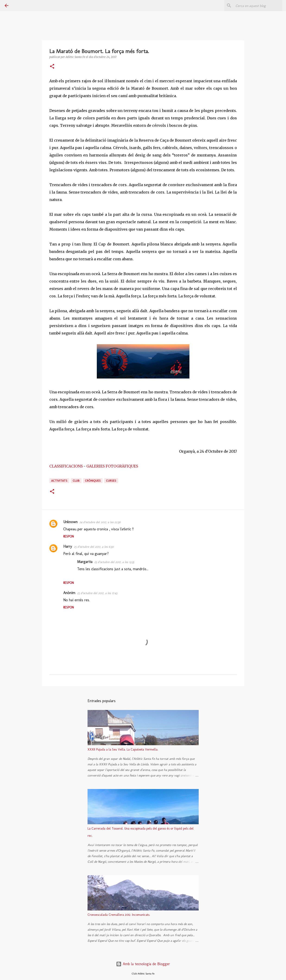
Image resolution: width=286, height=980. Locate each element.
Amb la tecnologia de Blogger (143, 964)
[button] (52, 67)
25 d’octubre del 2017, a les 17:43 (97, 593)
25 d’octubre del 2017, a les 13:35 (114, 562)
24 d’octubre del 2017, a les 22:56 (100, 522)
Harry (68, 546)
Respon (69, 536)
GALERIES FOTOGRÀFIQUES (112, 466)
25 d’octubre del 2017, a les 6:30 (94, 547)
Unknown (70, 522)
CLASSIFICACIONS (66, 466)
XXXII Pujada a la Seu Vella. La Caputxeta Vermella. (123, 749)
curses (111, 481)
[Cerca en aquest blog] (258, 6)
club (76, 481)
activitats (59, 481)
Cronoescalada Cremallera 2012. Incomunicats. (119, 915)
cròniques (93, 481)
